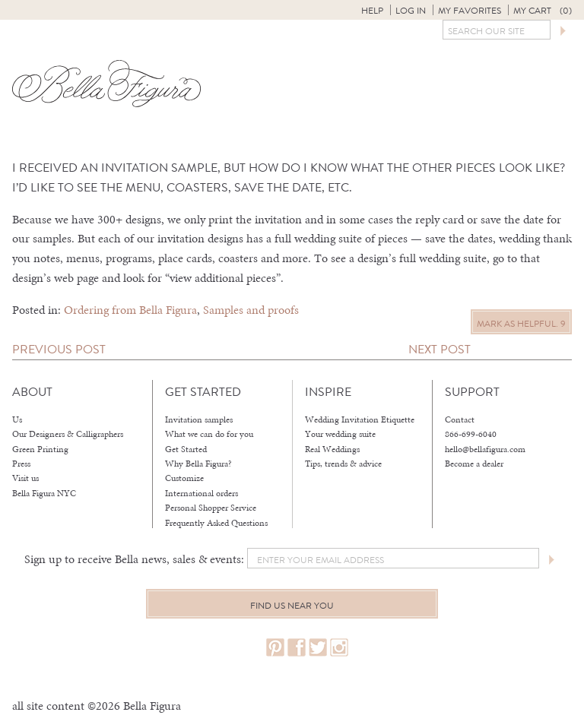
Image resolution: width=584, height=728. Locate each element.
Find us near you (292, 606)
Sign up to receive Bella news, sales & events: (134, 559)
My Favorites (470, 11)
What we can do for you (209, 434)
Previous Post (59, 349)
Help (372, 11)
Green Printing (40, 449)
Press (21, 464)
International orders (202, 493)
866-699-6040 (471, 434)
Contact (460, 419)
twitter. (318, 648)
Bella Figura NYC (44, 493)
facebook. (297, 648)
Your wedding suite (340, 434)
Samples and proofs (251, 310)
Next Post (440, 349)
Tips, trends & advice (343, 464)
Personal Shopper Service (211, 508)
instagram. (339, 648)
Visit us (25, 478)
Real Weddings (332, 449)
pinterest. (275, 648)
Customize (184, 478)
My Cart (543, 11)
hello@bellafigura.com (485, 449)
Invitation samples (199, 419)
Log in (411, 11)
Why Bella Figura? (198, 464)
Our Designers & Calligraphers (68, 434)
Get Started (186, 449)
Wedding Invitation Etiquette (360, 419)
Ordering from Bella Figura (130, 310)
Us (17, 419)
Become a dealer (474, 464)
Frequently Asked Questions (216, 523)
